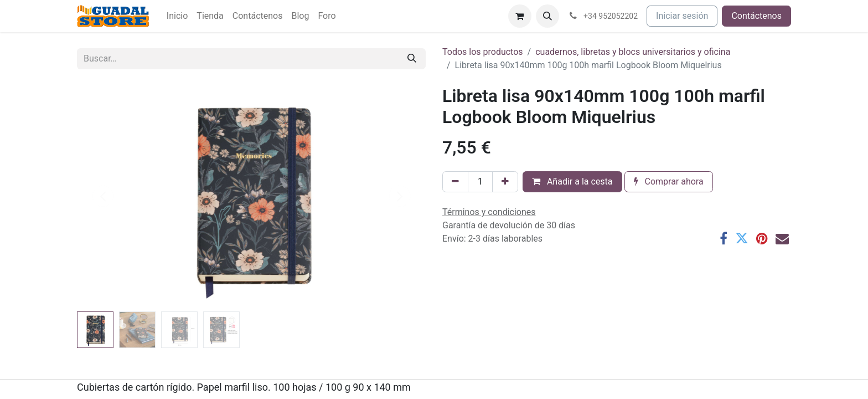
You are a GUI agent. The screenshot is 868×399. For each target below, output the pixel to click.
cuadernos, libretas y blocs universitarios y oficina (633, 52)
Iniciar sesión (682, 16)
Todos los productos (483, 52)
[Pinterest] (762, 238)
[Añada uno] (505, 182)
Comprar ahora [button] (669, 181)
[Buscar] (412, 59)
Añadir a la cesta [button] (572, 181)
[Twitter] (742, 238)
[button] (547, 16)
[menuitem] (177, 16)
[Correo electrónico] (782, 238)
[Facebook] (724, 238)
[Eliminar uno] (455, 182)
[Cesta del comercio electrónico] (520, 16)
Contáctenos (756, 16)
